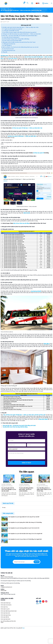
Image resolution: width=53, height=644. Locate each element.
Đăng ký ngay (27, 463)
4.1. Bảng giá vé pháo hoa (9, 44)
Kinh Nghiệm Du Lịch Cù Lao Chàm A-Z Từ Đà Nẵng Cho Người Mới (25, 539)
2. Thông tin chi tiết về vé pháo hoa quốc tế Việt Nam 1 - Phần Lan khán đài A (21, 34)
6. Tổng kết (4, 52)
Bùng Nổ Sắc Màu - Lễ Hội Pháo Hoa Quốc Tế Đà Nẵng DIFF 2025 (19, 426)
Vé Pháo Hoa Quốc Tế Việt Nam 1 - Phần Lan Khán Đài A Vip (27, 128)
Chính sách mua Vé (5, 609)
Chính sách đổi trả (5, 617)
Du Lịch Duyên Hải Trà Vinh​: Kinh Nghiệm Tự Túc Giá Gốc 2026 (9, 489)
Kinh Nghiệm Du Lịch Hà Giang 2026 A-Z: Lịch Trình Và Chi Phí (24, 528)
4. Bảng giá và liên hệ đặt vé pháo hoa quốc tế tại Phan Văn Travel (18, 42)
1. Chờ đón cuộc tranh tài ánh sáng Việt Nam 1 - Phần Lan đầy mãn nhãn (20, 27)
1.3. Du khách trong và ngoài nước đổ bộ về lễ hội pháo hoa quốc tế (19, 32)
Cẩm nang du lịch (8, 513)
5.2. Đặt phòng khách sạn (9, 50)
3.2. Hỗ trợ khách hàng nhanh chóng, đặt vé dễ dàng (16, 39)
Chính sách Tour (4, 607)
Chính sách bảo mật (5, 613)
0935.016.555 (3, 591)
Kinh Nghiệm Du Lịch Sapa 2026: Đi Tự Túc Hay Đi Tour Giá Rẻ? (24, 517)
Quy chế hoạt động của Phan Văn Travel (8, 622)
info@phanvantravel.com (6, 587)
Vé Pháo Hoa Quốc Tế (39, 153)
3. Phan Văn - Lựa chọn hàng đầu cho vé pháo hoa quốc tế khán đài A (19, 36)
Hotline (46, 3)
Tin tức (4, 508)
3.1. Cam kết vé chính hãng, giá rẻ (11, 37)
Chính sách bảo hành (5, 619)
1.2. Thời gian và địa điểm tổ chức (11, 31)
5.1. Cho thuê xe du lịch (8, 49)
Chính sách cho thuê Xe (6, 605)
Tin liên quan (26, 472)
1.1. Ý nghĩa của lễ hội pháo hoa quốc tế (12, 29)
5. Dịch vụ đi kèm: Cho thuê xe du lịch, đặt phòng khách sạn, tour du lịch (20, 47)
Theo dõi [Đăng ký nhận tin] (37, 562)
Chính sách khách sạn (6, 603)
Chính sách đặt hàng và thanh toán (9, 611)
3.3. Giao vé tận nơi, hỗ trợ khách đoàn (12, 41)
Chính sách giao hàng (6, 615)
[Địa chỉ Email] (26, 562)
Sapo (23, 628)
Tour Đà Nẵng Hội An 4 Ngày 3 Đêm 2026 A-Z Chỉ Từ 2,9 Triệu (44, 489)
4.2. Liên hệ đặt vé (7, 45)
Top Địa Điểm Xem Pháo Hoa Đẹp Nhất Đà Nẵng (15, 427)
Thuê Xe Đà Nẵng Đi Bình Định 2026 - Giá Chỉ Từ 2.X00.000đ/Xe (26, 489)
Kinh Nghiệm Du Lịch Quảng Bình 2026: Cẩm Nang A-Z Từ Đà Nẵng (25, 522)
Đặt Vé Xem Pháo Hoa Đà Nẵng (21, 223)
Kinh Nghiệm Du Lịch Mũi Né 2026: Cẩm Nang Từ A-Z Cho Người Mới (25, 534)
